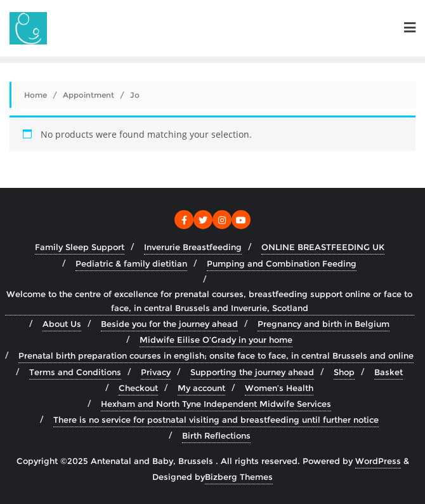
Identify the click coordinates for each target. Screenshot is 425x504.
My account (201, 388)
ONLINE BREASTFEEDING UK (323, 247)
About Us (62, 324)
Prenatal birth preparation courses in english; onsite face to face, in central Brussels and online (216, 355)
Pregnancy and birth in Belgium (324, 324)
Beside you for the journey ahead (169, 324)
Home (36, 95)
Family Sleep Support (80, 247)
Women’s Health (279, 388)
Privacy (156, 372)
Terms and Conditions (75, 372)
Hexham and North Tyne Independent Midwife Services (216, 404)
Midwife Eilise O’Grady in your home (216, 340)
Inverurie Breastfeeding (193, 247)
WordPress (378, 461)
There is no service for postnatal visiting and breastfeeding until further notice (216, 420)
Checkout (138, 388)
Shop (344, 372)
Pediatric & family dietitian (131, 263)
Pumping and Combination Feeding (282, 263)
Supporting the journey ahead (252, 372)
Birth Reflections (216, 435)
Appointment (88, 95)
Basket (389, 372)
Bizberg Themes (239, 477)
